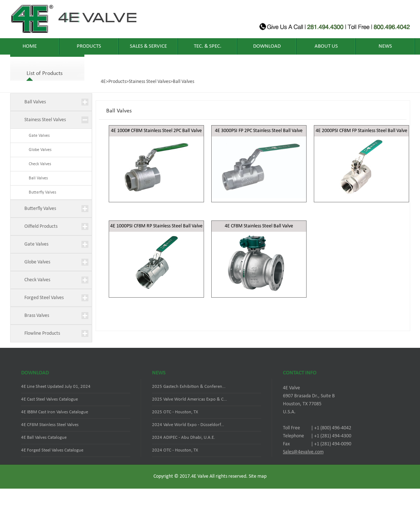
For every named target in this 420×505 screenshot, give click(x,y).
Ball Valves (183, 82)
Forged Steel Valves (44, 298)
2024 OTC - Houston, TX (175, 450)
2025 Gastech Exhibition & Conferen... (189, 387)
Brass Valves (37, 316)
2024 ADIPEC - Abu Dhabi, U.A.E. (183, 438)
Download (267, 46)
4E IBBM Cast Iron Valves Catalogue (55, 412)
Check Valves (38, 164)
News (385, 46)
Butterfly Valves (40, 192)
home (30, 46)
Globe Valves (38, 150)
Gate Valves (37, 136)
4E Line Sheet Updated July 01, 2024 (56, 387)
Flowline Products (42, 333)
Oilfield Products (41, 226)
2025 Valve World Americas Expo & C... (189, 399)
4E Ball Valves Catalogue (44, 438)
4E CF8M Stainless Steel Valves (50, 425)
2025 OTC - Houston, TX (175, 412)
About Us (326, 46)
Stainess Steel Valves (149, 82)
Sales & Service (148, 46)
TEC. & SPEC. (208, 46)
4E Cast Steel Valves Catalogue (49, 399)
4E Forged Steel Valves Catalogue (52, 450)
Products (89, 46)
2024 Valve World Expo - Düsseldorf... (188, 425)
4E (103, 82)
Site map (258, 476)
